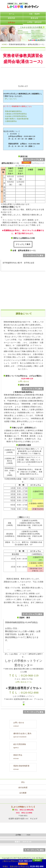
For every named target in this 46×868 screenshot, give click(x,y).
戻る (23, 782)
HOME (4, 44)
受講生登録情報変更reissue (21, 768)
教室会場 (34, 18)
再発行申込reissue (18, 757)
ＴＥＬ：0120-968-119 (24, 675)
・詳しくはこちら (10, 99)
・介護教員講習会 (10, 121)
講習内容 (12, 18)
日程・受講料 (34, 14)
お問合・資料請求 (34, 22)
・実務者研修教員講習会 (13, 111)
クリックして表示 (23, 244)
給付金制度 (23, 788)
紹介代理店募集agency (20, 746)
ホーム (12, 14)
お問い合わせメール (24, 682)
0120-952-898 (37, 866)
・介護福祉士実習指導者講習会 (15, 114)
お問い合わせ (24, 381)
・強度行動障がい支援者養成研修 (16, 119)
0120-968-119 (25, 861)
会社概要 (23, 793)
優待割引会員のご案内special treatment (22, 735)
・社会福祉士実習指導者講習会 (15, 116)
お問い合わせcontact (19, 724)
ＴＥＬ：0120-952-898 (24, 693)
